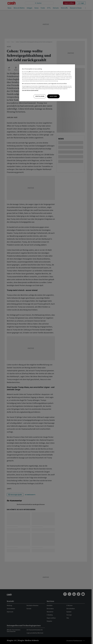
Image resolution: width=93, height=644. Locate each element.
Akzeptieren (53, 96)
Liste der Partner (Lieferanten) (30, 90)
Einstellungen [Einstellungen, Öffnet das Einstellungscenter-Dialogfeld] (40, 96)
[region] (47, 83)
